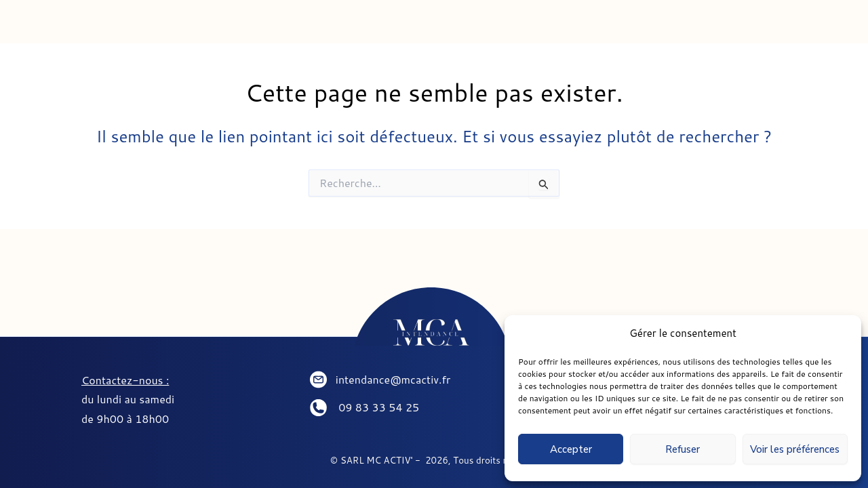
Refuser (683, 449)
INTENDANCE (237, 27)
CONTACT (612, 27)
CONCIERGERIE (371, 27)
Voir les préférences (795, 449)
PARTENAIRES (730, 27)
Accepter (571, 449)
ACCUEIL (122, 27)
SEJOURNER (501, 27)
